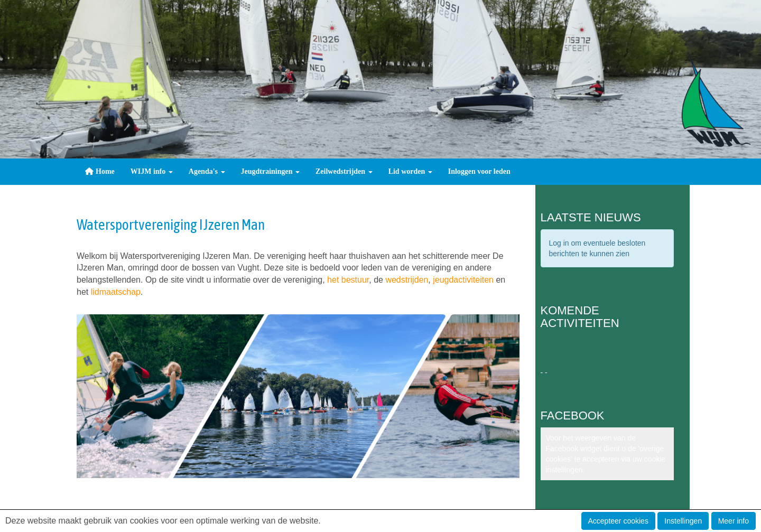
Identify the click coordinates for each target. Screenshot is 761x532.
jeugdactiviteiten (463, 280)
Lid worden (410, 171)
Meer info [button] (734, 521)
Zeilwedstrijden (344, 171)
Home (100, 171)
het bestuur (348, 280)
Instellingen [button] (683, 521)
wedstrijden (407, 280)
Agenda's (207, 171)
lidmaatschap (116, 292)
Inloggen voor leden (479, 171)
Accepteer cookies (618, 521)
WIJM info (152, 171)
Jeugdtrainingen (271, 171)
